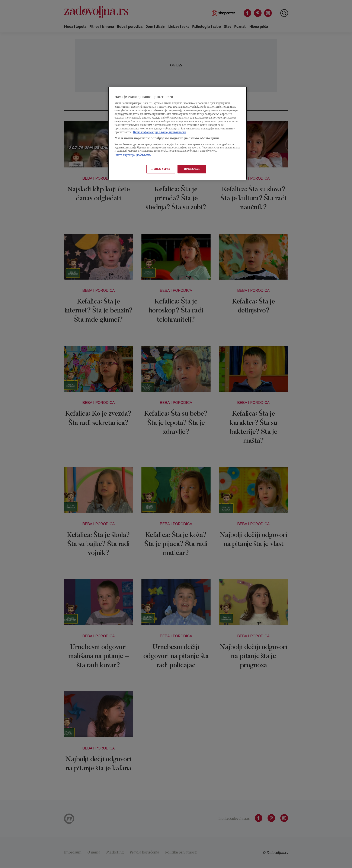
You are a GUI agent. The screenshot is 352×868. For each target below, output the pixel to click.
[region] (177, 133)
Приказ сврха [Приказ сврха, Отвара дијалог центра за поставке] (161, 169)
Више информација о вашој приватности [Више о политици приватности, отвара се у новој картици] (160, 133)
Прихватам (192, 169)
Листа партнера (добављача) (133, 155)
